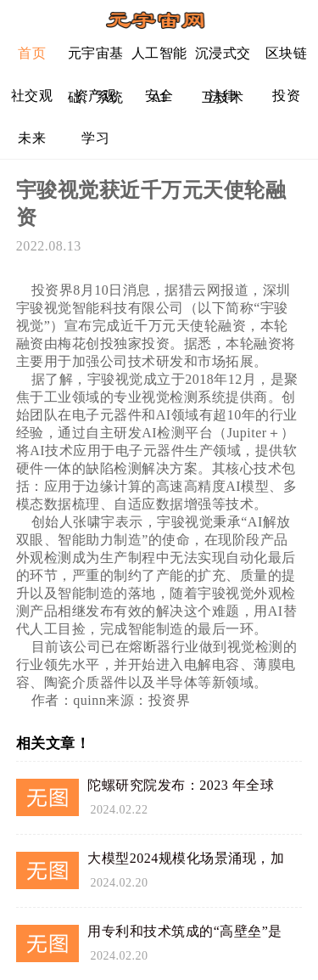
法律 (223, 96)
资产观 (96, 96)
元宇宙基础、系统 (96, 60)
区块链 (287, 53)
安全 (159, 96)
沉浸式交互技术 (223, 60)
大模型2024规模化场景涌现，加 (186, 858)
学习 (95, 138)
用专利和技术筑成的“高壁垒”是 (185, 931)
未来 (32, 138)
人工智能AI (159, 60)
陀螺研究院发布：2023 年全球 (181, 785)
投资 (286, 96)
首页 (32, 53)
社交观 (32, 96)
